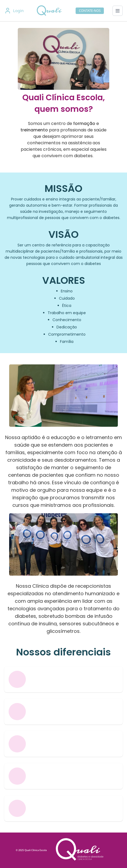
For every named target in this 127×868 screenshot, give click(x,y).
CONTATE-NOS (90, 11)
